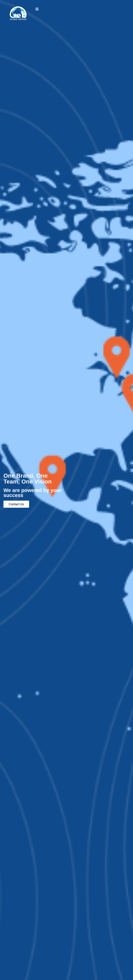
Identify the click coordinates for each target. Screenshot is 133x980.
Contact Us (16, 504)
